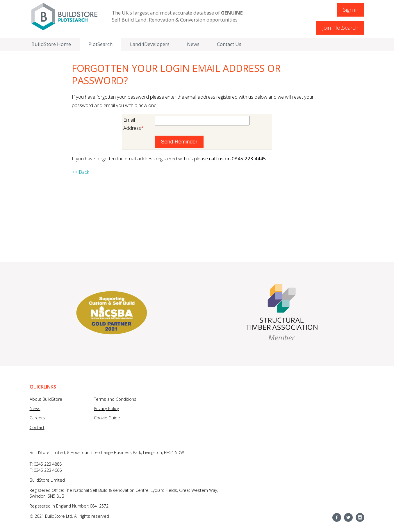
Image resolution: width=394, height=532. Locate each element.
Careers (37, 418)
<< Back (81, 172)
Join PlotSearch (340, 28)
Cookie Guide (107, 418)
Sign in (351, 10)
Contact (37, 427)
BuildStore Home (51, 44)
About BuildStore (46, 399)
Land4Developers (150, 44)
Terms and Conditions (115, 399)
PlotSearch (100, 44)
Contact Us (229, 44)
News (193, 44)
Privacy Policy (106, 408)
